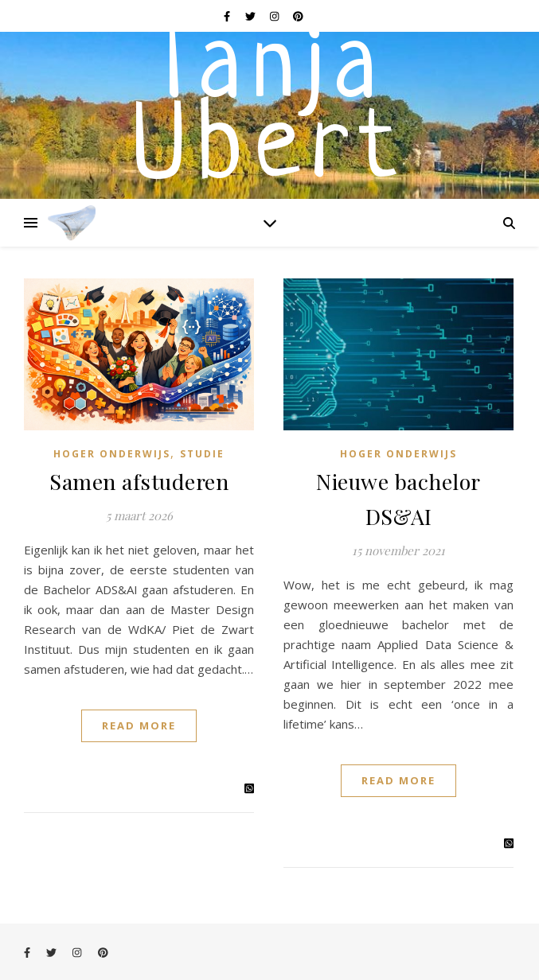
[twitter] (252, 16)
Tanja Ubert (269, 111)
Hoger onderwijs (112, 454)
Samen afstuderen (139, 481)
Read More (139, 725)
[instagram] (275, 16)
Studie (202, 454)
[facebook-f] (228, 16)
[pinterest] (298, 16)
